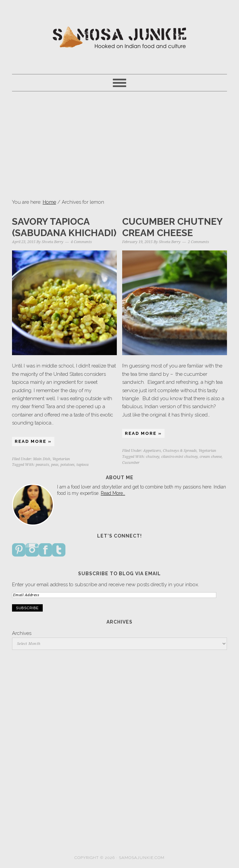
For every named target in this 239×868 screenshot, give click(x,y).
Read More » (33, 441)
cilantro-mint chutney (179, 457)
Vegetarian (61, 459)
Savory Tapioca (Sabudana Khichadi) (64, 227)
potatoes (67, 465)
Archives (22, 633)
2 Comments (198, 242)
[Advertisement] (120, 145)
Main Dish (42, 459)
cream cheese (211, 457)
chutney (153, 457)
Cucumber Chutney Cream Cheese (172, 227)
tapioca (82, 465)
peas (55, 465)
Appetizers (152, 451)
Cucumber (131, 463)
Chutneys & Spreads (180, 451)
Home (49, 202)
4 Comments (81, 242)
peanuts (42, 465)
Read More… (113, 493)
